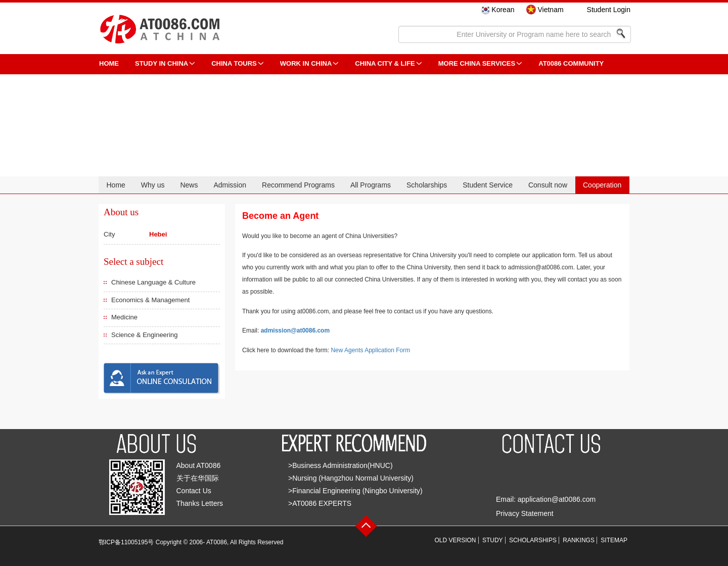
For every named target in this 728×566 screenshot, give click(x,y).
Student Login (609, 10)
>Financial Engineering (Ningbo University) (355, 491)
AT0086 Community (571, 63)
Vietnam (550, 10)
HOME (109, 63)
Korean (503, 10)
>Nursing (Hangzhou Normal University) (351, 478)
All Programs (371, 185)
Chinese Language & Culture (153, 282)
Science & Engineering (145, 335)
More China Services (477, 63)
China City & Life (385, 63)
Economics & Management (150, 300)
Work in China (306, 63)
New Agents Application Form (370, 350)
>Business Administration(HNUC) (340, 465)
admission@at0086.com (295, 331)
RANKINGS (579, 540)
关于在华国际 (198, 478)
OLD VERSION (456, 540)
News (189, 185)
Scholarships (427, 185)
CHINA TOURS (234, 63)
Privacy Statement (525, 513)
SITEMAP (614, 540)
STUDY (493, 540)
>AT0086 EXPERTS (320, 503)
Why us (153, 185)
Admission (230, 185)
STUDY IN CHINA (162, 63)
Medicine (124, 317)
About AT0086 (199, 465)
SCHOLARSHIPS (533, 540)
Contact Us (194, 491)
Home (116, 185)
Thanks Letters (200, 503)
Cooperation (602, 185)
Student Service (488, 185)
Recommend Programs (298, 185)
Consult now (548, 185)
